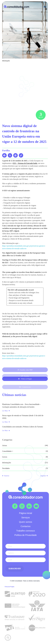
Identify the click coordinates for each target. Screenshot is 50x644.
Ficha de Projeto (9, 587)
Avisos (5, 469)
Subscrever (15, 569)
